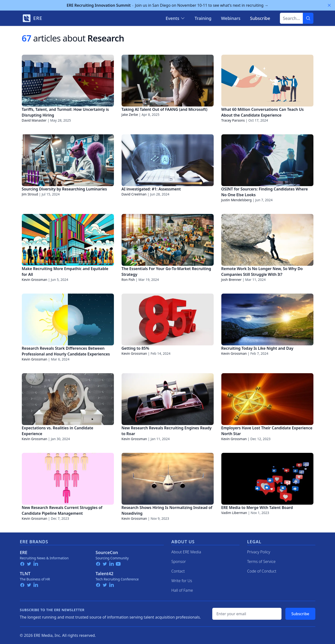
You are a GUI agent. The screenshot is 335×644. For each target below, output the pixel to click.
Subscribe (300, 614)
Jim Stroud (30, 194)
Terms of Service (262, 561)
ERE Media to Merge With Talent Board (257, 508)
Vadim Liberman (234, 513)
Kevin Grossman (35, 280)
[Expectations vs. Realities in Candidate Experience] (68, 399)
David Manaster (34, 120)
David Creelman (134, 194)
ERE (24, 552)
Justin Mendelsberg (237, 200)
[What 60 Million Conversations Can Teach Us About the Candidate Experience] (267, 81)
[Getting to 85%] (168, 319)
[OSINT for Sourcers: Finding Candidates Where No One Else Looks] (267, 160)
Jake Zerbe (130, 115)
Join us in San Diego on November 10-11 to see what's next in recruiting (167, 5)
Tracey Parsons (233, 120)
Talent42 (105, 573)
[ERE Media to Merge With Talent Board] (267, 479)
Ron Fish (128, 280)
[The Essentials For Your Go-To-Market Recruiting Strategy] (168, 240)
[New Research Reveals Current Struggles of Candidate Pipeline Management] (68, 479)
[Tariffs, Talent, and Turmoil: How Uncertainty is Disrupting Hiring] (68, 81)
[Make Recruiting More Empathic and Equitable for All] (68, 240)
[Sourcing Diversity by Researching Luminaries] (68, 160)
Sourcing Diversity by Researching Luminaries (64, 189)
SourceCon (107, 552)
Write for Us (182, 581)
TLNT (25, 573)
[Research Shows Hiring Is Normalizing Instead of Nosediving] (168, 479)
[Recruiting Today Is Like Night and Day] (267, 319)
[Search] (308, 18)
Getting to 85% (135, 348)
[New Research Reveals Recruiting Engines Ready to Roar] (168, 399)
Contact (178, 571)
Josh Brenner (232, 280)
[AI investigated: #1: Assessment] (168, 160)
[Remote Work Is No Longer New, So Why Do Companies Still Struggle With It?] (267, 240)
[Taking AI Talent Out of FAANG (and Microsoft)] (168, 81)
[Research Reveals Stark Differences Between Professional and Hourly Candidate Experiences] (68, 319)
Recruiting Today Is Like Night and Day (257, 348)
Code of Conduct (262, 571)
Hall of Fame (182, 590)
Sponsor (179, 561)
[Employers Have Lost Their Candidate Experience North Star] (267, 399)
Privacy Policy (259, 552)
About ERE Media (186, 552)
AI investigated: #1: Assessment (151, 189)
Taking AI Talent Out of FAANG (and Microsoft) (165, 109)
